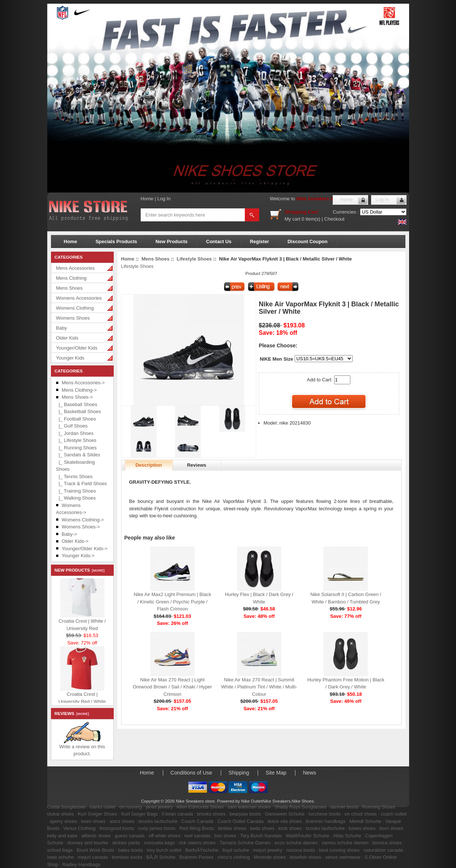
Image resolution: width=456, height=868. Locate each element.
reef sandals (197, 836)
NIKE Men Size (276, 359)
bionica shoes (387, 843)
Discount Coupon (308, 241)
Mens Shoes (69, 288)
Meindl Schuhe (365, 821)
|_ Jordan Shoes (75, 433)
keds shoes (263, 828)
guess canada (130, 836)
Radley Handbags (81, 864)
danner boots (344, 807)
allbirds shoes (96, 836)
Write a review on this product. (82, 748)
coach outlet (394, 814)
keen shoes (94, 821)
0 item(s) (311, 219)
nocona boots (301, 850)
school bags (60, 850)
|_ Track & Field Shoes (82, 484)
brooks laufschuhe (158, 821)
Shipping (239, 773)
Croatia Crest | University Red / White (82, 697)
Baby (62, 328)
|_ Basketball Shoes (79, 411)
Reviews (196, 465)
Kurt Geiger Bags (140, 814)
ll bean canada (177, 814)
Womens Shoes (73, 318)
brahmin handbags (326, 821)
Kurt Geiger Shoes (97, 814)
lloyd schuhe (236, 850)
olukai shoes (61, 814)
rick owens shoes (197, 843)
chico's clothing (234, 857)
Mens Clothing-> (79, 390)
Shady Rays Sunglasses (300, 807)
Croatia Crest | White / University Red (82, 624)
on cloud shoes (361, 814)
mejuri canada (93, 857)
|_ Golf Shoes (72, 426)
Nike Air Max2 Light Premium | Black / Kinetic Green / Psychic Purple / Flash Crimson (172, 602)
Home (147, 199)
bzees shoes (362, 828)
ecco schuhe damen (296, 843)
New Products (172, 241)
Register (260, 241)
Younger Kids (70, 358)
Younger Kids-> (78, 556)
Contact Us (219, 241)
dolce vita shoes (284, 821)
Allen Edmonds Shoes (200, 807)
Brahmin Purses (196, 857)
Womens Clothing (75, 308)
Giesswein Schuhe (285, 814)
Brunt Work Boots (96, 850)
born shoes (391, 828)
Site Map (276, 773)
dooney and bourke (88, 843)
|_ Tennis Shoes (74, 476)
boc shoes (225, 836)
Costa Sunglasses (67, 807)
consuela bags (160, 843)
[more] (97, 571)
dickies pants (126, 843)
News (309, 773)
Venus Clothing (79, 828)
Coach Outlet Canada (241, 821)
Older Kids (67, 338)
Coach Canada (197, 821)
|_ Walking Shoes (76, 498)
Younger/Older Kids (77, 348)
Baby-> (69, 534)
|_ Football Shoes (76, 419)
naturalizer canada (383, 850)
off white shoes (164, 836)
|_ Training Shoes (76, 491)
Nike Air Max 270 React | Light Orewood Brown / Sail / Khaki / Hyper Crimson (173, 687)
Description (149, 465)
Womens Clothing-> (83, 520)
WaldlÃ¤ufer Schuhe (308, 836)
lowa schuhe (61, 857)
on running (131, 807)
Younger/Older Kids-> (85, 549)
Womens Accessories (79, 298)
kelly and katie (62, 836)
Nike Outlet (252, 801)
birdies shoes (232, 828)
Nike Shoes (303, 801)
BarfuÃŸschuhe (202, 850)
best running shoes (339, 850)
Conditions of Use (191, 773)
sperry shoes (64, 821)
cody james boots (157, 828)
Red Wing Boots (197, 828)
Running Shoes (379, 807)
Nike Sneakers (277, 801)
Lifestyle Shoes (194, 259)
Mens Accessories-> (83, 383)
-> (77, 397)
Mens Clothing (71, 278)
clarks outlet (102, 807)
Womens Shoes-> (81, 527)
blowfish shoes (306, 857)
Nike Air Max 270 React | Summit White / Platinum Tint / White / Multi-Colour (259, 687)
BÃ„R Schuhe (161, 857)
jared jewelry (159, 807)
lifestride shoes (270, 857)
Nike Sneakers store (319, 199)
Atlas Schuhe (347, 836)
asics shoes (122, 821)
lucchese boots (325, 814)
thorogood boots (117, 828)
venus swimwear (343, 857)
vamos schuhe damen (345, 843)
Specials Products (116, 241)
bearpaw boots (245, 814)
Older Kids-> (75, 541)
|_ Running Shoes (76, 448)
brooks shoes (211, 814)
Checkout (334, 219)
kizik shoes (290, 828)
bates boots (131, 850)
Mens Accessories (76, 268)
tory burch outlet (164, 850)
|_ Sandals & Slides (78, 455)
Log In (164, 199)
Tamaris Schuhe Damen (245, 843)
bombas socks (127, 857)
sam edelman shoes (249, 807)
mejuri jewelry (268, 850)
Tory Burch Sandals (261, 836)
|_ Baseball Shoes (77, 404)
